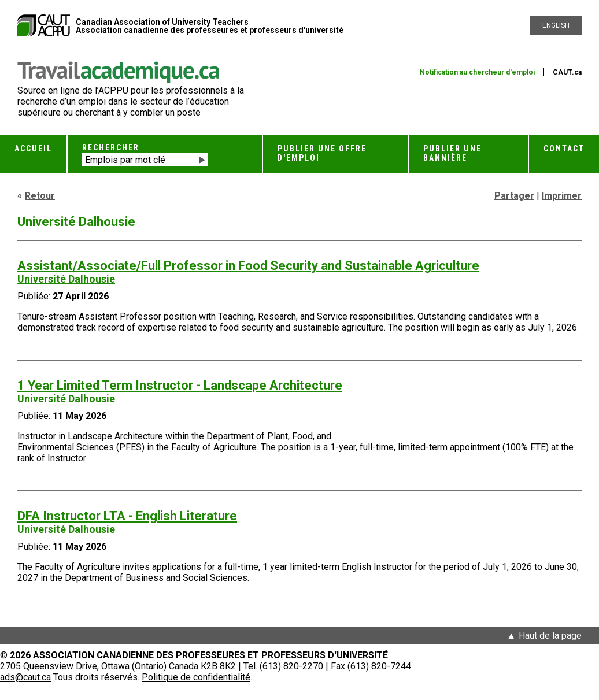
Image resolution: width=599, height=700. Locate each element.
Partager (514, 196)
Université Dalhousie (66, 279)
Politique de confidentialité (196, 677)
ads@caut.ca (25, 677)
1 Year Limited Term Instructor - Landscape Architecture (180, 385)
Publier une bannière (452, 153)
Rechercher (111, 147)
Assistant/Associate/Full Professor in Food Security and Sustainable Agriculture (248, 266)
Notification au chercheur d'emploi (477, 72)
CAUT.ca (567, 72)
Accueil (33, 149)
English (556, 25)
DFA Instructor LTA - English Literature (127, 516)
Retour (40, 196)
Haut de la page (550, 636)
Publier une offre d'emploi (322, 153)
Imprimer (562, 196)
